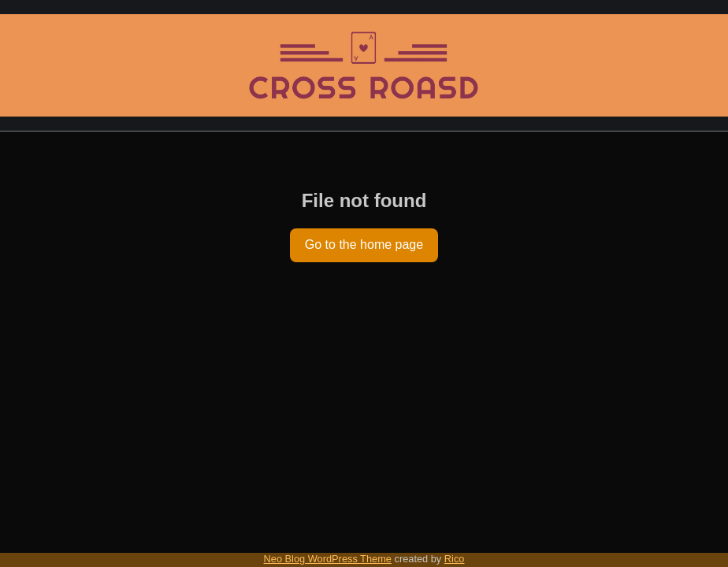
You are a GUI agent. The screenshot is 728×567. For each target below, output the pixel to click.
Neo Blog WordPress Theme (328, 559)
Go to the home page (364, 245)
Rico (455, 559)
